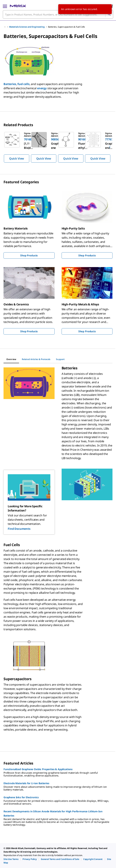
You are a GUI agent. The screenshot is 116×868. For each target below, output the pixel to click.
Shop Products (29, 255)
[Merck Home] (18, 6)
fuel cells (23, 84)
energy (42, 88)
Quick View (17, 158)
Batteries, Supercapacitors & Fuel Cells (67, 27)
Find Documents (19, 529)
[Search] (109, 14)
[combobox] (58, 14)
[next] (110, 147)
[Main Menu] (5, 6)
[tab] (11, 359)
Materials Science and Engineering (27, 27)
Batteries (10, 84)
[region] (58, 147)
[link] (11, 859)
